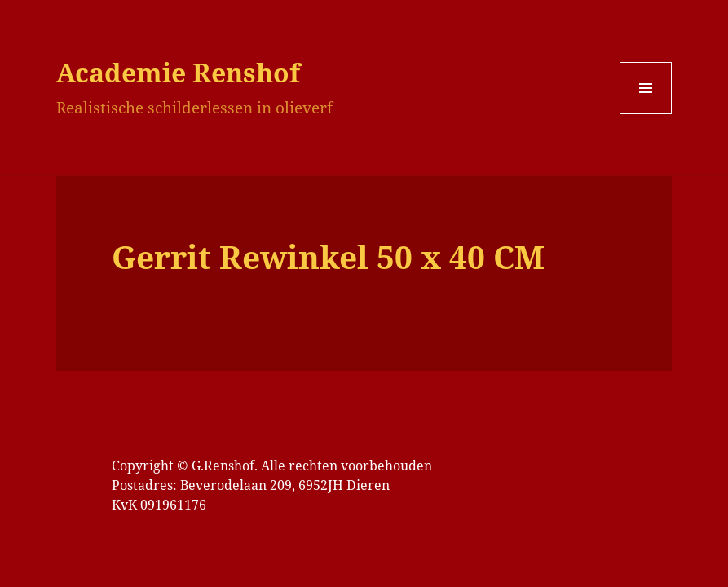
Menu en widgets (646, 114)
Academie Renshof (178, 72)
